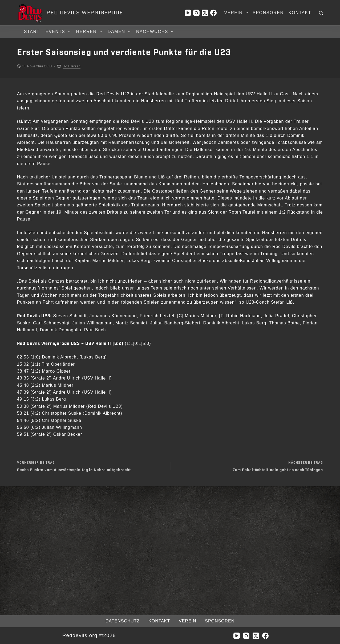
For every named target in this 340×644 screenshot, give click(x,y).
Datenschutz (123, 621)
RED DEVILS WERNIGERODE (85, 13)
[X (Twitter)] (205, 13)
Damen (120, 32)
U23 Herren (72, 66)
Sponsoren (268, 13)
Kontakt (300, 13)
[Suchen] (321, 13)
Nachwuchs (155, 32)
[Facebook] (213, 13)
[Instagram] (196, 13)
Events (59, 32)
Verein (237, 13)
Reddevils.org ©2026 (89, 635)
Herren (90, 32)
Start (32, 32)
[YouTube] (188, 13)
